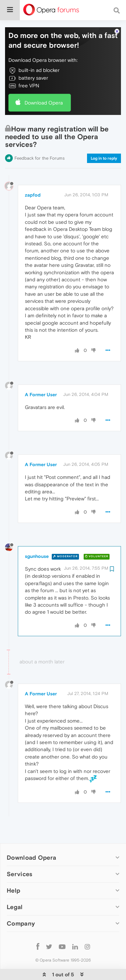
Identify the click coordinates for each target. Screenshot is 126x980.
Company (21, 903)
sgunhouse (37, 536)
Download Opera (44, 82)
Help (13, 870)
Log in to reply (104, 138)
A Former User (41, 374)
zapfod (33, 174)
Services (19, 853)
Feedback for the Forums (39, 138)
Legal (15, 886)
